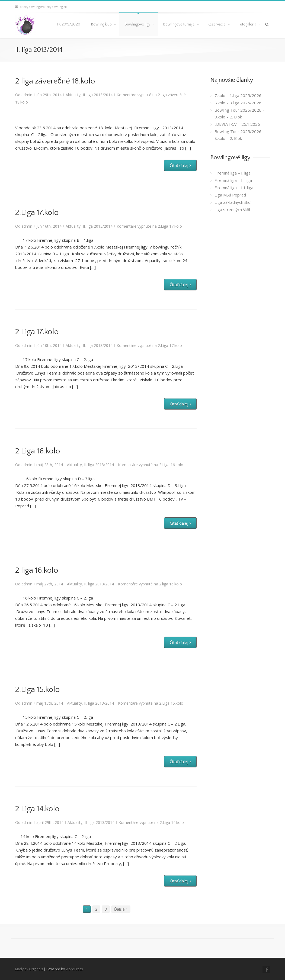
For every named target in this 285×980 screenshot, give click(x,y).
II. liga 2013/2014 (98, 95)
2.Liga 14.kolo (37, 809)
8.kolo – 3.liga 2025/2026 (238, 103)
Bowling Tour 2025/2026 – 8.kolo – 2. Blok (240, 135)
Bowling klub (101, 24)
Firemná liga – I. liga (233, 173)
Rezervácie (217, 24)
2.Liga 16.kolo (38, 451)
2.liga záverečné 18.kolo (55, 81)
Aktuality (73, 95)
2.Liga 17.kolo (37, 213)
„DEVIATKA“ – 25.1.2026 (237, 124)
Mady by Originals (29, 969)
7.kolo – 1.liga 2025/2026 (238, 95)
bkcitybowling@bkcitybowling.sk (41, 7)
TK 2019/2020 (68, 24)
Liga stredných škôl (232, 209)
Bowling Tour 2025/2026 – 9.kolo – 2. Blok (240, 113)
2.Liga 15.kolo (37, 690)
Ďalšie (119, 909)
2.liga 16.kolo (37, 570)
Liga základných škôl (233, 202)
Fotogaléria (247, 24)
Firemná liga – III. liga (234, 188)
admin (27, 95)
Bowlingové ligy (137, 24)
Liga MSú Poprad (230, 195)
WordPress (74, 969)
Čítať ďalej (179, 165)
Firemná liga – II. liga (233, 180)
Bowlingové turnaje (179, 24)
